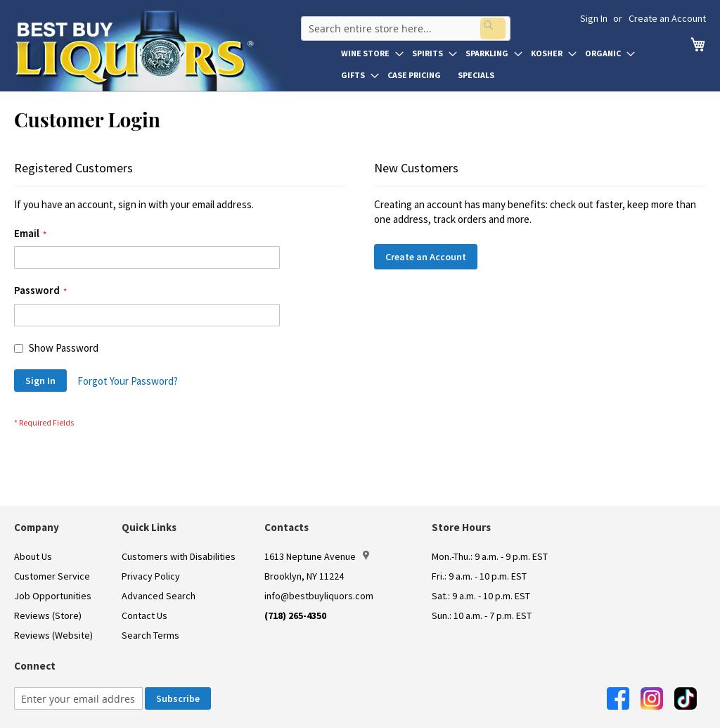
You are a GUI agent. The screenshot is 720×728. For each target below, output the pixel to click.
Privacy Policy (151, 576)
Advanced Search (159, 596)
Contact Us (144, 615)
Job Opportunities (53, 596)
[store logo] (156, 51)
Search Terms (150, 635)
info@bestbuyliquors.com (319, 596)
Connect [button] (35, 666)
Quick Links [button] (149, 527)
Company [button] (37, 527)
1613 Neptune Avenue (317, 556)
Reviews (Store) (48, 615)
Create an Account (667, 18)
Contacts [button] (287, 527)
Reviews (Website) (53, 635)
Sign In (594, 18)
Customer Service (52, 576)
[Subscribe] (178, 698)
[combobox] (403, 24)
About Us (33, 556)
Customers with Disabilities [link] (179, 556)
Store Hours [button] (461, 527)
